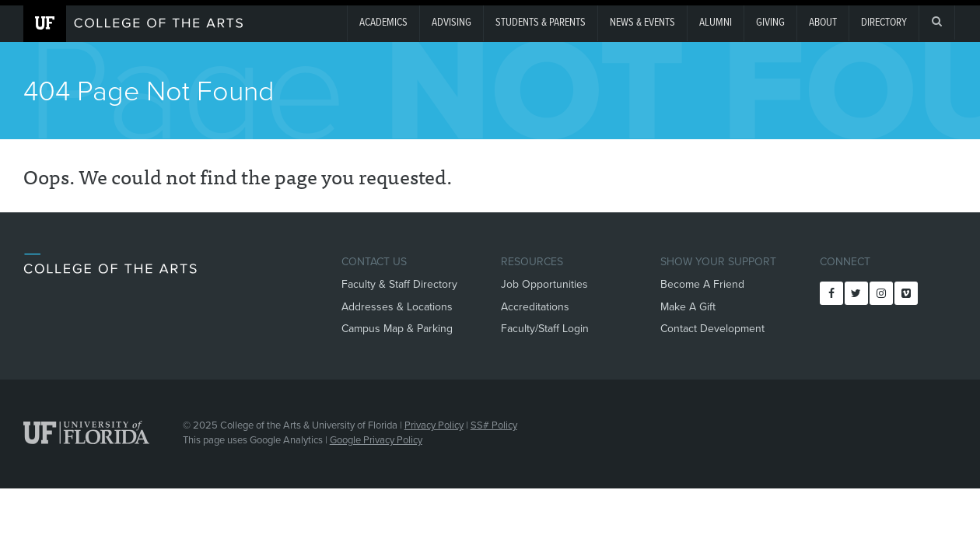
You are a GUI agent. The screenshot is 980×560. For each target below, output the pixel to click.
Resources (532, 262)
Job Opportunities (544, 284)
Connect (845, 262)
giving (770, 23)
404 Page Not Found (149, 91)
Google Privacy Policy (376, 440)
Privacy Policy (434, 425)
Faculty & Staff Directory (399, 284)
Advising (451, 23)
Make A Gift (688, 307)
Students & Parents (541, 23)
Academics (383, 23)
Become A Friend (702, 284)
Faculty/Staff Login (545, 329)
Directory (884, 23)
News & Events (642, 23)
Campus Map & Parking (397, 329)
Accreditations (535, 307)
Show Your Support (718, 262)
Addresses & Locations (397, 307)
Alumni (716, 23)
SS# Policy (494, 425)
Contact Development (712, 329)
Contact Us (374, 262)
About (823, 23)
